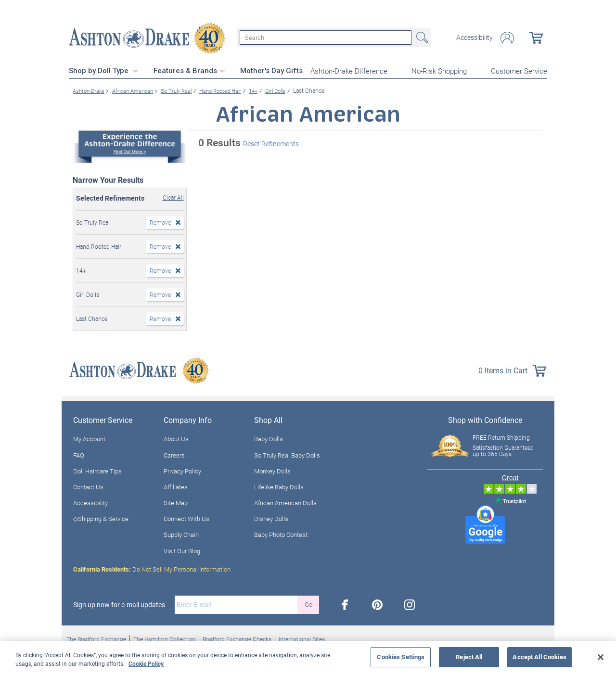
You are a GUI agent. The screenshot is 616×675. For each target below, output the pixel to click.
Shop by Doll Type (104, 70)
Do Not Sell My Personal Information (152, 568)
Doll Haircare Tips (97, 470)
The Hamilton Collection (164, 638)
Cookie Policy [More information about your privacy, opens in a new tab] (146, 663)
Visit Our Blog (182, 550)
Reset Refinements (271, 143)
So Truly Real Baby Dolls (287, 454)
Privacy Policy (182, 470)
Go (308, 604)
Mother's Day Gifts (271, 70)
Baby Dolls (269, 438)
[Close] (601, 657)
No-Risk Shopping (439, 70)
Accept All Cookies (539, 657)
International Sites (302, 638)
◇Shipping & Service (101, 518)
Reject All (469, 657)
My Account (89, 438)
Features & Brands (190, 70)
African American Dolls (285, 502)
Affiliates (176, 486)
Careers (174, 454)
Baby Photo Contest (281, 534)
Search (421, 38)
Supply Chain (181, 534)
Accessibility (475, 38)
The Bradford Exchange (96, 638)
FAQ (79, 454)
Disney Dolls (271, 518)
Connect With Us (186, 518)
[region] (308, 658)
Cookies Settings (401, 657)
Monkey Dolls (272, 470)
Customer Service (519, 70)
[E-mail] (236, 604)
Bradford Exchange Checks (237, 638)
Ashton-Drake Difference (349, 70)
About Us (176, 438)
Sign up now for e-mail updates (119, 604)
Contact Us (88, 486)
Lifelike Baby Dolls (279, 486)
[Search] (326, 38)
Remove (160, 221)
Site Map (176, 502)
